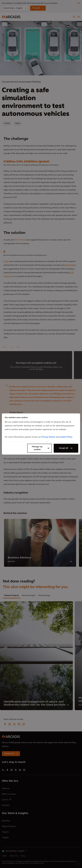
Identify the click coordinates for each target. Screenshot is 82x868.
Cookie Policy (66, 437)
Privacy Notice (48, 437)
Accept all (64, 448)
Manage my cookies (37, 448)
